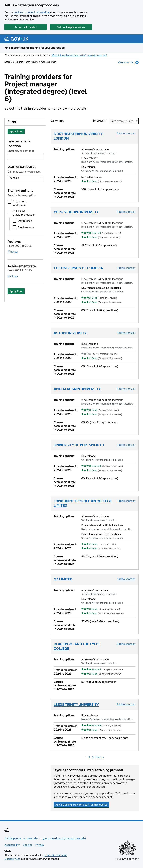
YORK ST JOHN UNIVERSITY (76, 212)
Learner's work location (19, 144)
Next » (100, 757)
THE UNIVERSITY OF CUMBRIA (78, 268)
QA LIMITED (63, 579)
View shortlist (128, 62)
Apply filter (16, 131)
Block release (26, 227)
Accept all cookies (26, 27)
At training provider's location (24, 213)
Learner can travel (22, 167)
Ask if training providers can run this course (81, 805)
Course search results (27, 62)
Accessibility (12, 845)
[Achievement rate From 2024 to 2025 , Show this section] (25, 271)
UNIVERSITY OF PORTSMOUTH (79, 445)
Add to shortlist (126, 134)
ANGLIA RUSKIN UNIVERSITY (77, 389)
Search (8, 62)
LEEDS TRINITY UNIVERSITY (76, 705)
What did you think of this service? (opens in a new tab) (79, 55)
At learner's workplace (20, 203)
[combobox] (25, 157)
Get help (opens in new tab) (21, 838)
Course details (49, 62)
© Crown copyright (127, 859)
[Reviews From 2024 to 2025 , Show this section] (25, 246)
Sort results (101, 121)
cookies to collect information (32, 12)
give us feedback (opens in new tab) (64, 838)
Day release (25, 221)
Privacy (40, 845)
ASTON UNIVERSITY (70, 333)
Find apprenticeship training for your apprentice (34, 48)
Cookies (28, 845)
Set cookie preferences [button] (71, 27)
